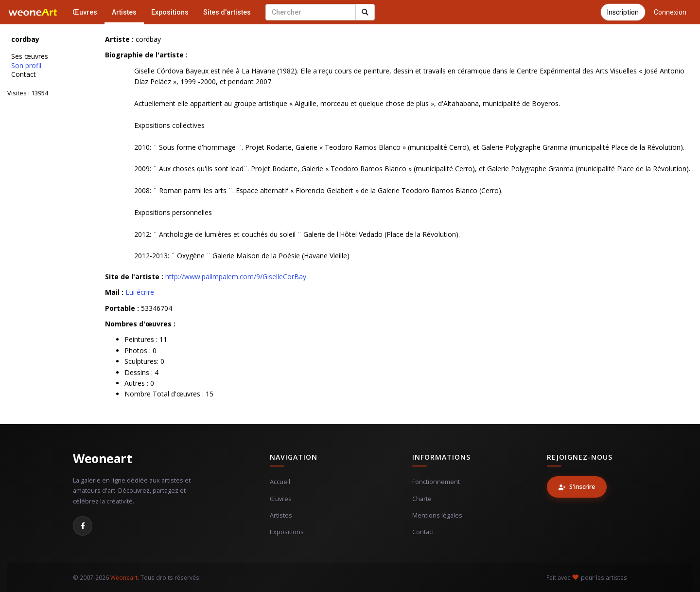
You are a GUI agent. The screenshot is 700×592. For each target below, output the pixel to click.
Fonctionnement (436, 482)
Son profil (26, 66)
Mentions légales (437, 515)
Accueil (280, 482)
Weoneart (102, 458)
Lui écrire (140, 292)
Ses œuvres (30, 56)
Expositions (170, 12)
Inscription (623, 12)
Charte (422, 499)
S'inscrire (577, 487)
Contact (24, 74)
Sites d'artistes (227, 12)
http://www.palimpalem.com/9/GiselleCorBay (236, 277)
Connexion (670, 12)
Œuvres (85, 12)
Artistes (124, 12)
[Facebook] (83, 526)
